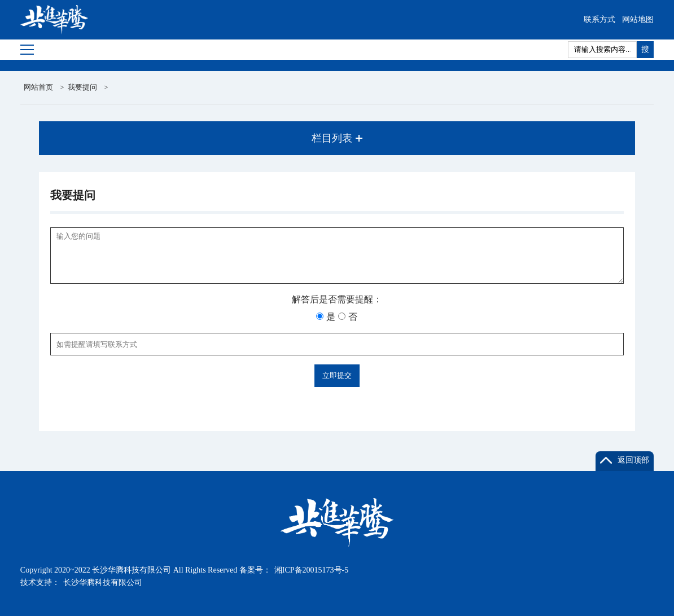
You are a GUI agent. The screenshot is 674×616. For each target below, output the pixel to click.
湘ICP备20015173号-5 (311, 570)
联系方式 (599, 19)
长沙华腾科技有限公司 (103, 582)
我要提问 (82, 87)
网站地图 (638, 19)
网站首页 (38, 87)
